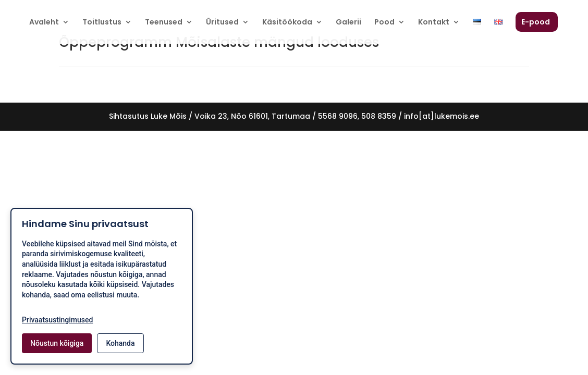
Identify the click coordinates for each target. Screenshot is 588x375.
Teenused (164, 23)
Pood (384, 23)
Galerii (348, 23)
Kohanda (120, 343)
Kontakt (434, 23)
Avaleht (44, 23)
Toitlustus (102, 23)
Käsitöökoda (287, 23)
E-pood (536, 23)
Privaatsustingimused (57, 320)
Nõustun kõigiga (57, 343)
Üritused (222, 23)
